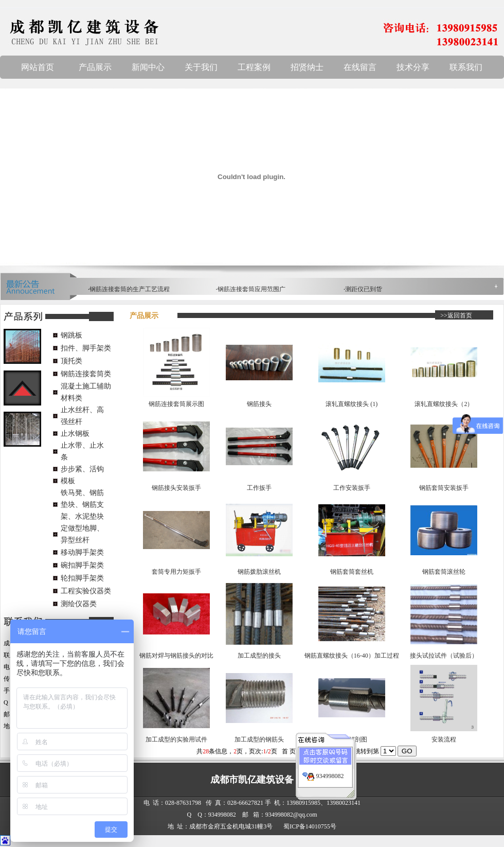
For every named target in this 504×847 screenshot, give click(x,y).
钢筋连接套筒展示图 (176, 404)
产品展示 (95, 67)
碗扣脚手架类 (82, 565)
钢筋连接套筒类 (86, 374)
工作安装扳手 (352, 488)
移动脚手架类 (82, 552)
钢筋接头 (259, 404)
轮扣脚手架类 (82, 578)
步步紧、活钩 (82, 469)
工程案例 (254, 67)
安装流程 (444, 739)
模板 (68, 481)
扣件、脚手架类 (86, 348)
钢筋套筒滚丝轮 (444, 572)
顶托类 (71, 361)
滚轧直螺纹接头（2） (444, 404)
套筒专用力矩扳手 (176, 572)
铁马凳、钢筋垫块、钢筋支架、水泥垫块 (82, 505)
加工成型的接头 (259, 656)
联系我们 (466, 67)
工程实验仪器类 (86, 591)
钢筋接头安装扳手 (176, 488)
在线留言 (360, 67)
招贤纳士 (307, 67)
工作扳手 (259, 488)
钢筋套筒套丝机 (352, 572)
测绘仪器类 (79, 604)
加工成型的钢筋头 (259, 739)
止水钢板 (75, 434)
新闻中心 (148, 67)
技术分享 (413, 67)
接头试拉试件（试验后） (444, 656)
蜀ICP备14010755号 (310, 826)
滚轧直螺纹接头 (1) (352, 404)
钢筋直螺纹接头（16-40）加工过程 (352, 656)
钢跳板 (71, 335)
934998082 (330, 770)
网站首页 (38, 67)
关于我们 (201, 67)
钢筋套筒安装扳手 (444, 488)
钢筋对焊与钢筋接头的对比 (176, 656)
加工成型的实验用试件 (176, 739)
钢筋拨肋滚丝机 (259, 572)
